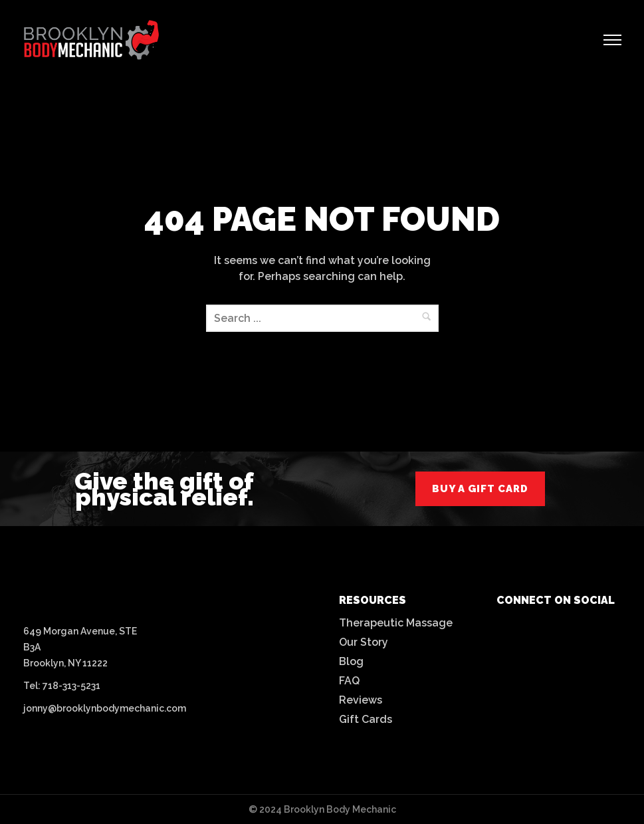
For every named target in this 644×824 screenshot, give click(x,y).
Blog (351, 661)
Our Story (364, 642)
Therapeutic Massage (396, 623)
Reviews (361, 700)
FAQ (349, 681)
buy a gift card (480, 489)
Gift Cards (366, 719)
